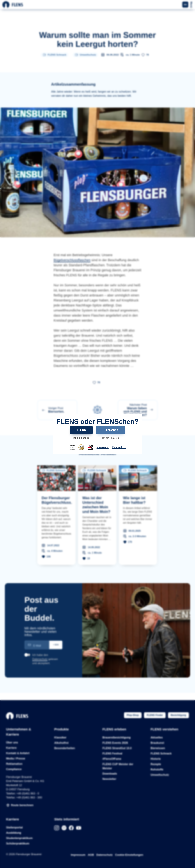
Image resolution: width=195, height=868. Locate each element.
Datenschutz (119, 447)
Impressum (103, 447)
